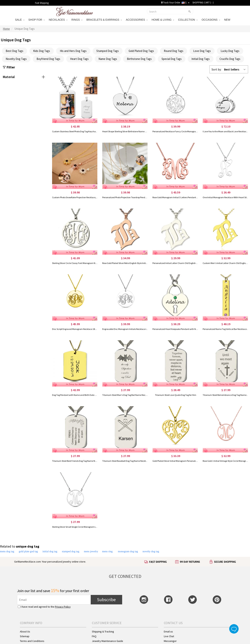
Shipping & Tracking (103, 631)
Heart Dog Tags (79, 59)
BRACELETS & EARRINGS (104, 20)
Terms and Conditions (32, 641)
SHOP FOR (37, 20)
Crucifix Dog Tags (230, 59)
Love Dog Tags (202, 51)
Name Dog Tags (108, 59)
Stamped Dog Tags (108, 51)
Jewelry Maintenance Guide (107, 641)
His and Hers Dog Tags (73, 51)
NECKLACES (58, 20)
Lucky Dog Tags (230, 51)
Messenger (170, 641)
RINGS (77, 20)
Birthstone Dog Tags (139, 59)
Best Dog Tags (14, 51)
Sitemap (25, 636)
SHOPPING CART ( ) (203, 3)
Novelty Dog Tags (16, 59)
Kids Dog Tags (42, 51)
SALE (20, 20)
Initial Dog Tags (201, 59)
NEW (228, 20)
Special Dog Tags (172, 59)
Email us (168, 631)
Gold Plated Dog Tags (141, 51)
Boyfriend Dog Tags (48, 59)
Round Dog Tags (174, 51)
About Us (25, 631)
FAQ (94, 636)
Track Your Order (171, 3)
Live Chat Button (234, 629)
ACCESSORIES (137, 20)
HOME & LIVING (163, 20)
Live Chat (169, 636)
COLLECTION (188, 20)
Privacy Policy (63, 607)
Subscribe (106, 600)
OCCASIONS (211, 20)
